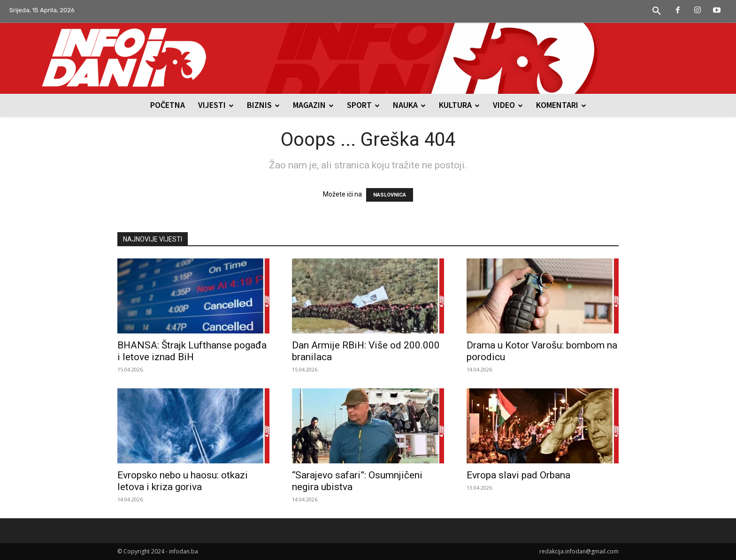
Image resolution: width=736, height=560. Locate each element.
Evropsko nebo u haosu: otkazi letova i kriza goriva (183, 481)
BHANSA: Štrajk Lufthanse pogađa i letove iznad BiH (192, 351)
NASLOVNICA (390, 195)
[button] (657, 11)
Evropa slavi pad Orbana (518, 475)
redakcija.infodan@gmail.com (579, 551)
